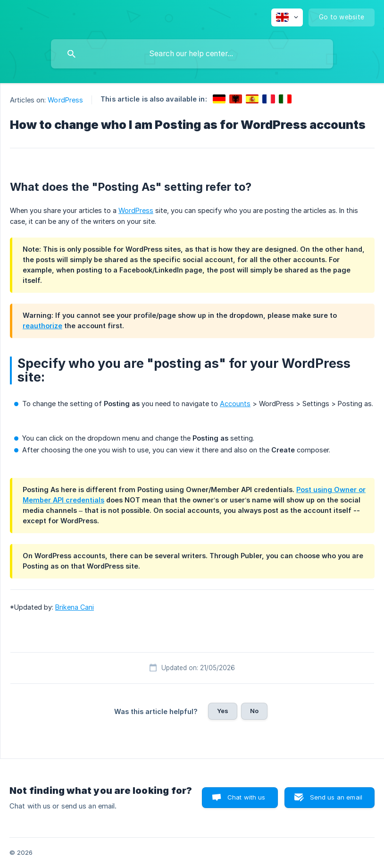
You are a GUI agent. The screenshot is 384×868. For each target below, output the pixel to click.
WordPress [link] (65, 100)
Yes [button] (223, 711)
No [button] (254, 711)
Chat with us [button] (246, 797)
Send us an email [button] (336, 797)
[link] (219, 99)
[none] (287, 17)
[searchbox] (192, 54)
